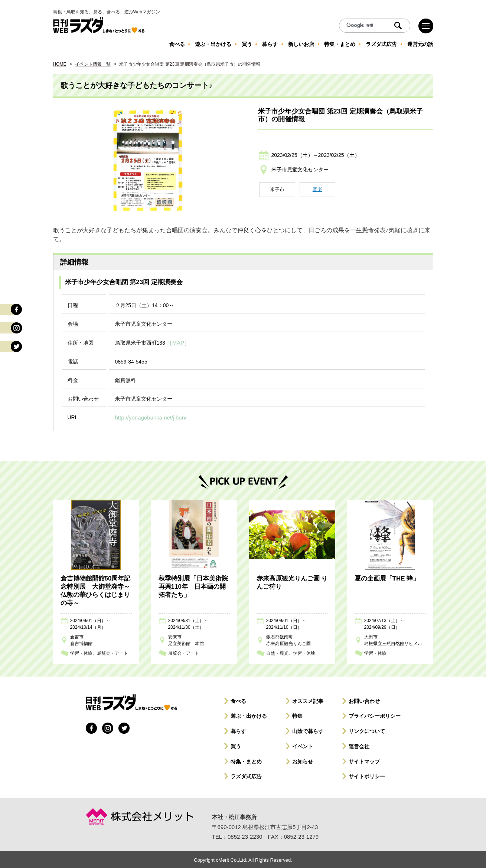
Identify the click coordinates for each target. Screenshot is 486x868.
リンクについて (367, 730)
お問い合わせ (364, 700)
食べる (238, 700)
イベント (303, 745)
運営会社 (359, 745)
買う (236, 745)
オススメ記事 (308, 700)
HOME (60, 64)
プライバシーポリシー (375, 715)
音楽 (317, 189)
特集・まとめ (246, 760)
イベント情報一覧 (93, 64)
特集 (297, 715)
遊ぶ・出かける (249, 715)
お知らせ (303, 760)
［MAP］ (177, 342)
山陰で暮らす (308, 730)
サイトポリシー (367, 775)
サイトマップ (364, 760)
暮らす (238, 730)
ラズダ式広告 (246, 775)
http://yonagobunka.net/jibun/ (149, 417)
